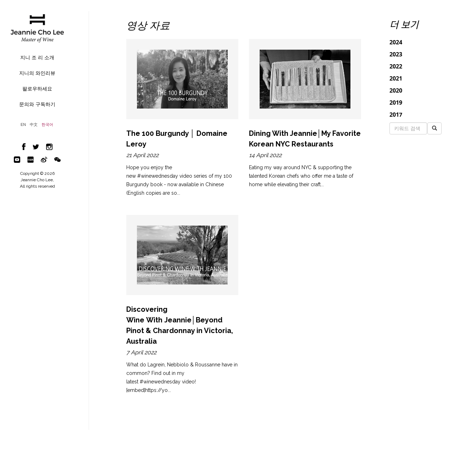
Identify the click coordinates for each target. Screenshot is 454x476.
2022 (396, 66)
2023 (396, 54)
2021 (396, 78)
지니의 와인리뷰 (37, 73)
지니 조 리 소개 (37, 57)
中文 (34, 125)
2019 (396, 103)
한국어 (47, 125)
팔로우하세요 (37, 89)
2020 (396, 90)
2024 (396, 42)
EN (23, 125)
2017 (396, 115)
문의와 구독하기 (37, 104)
